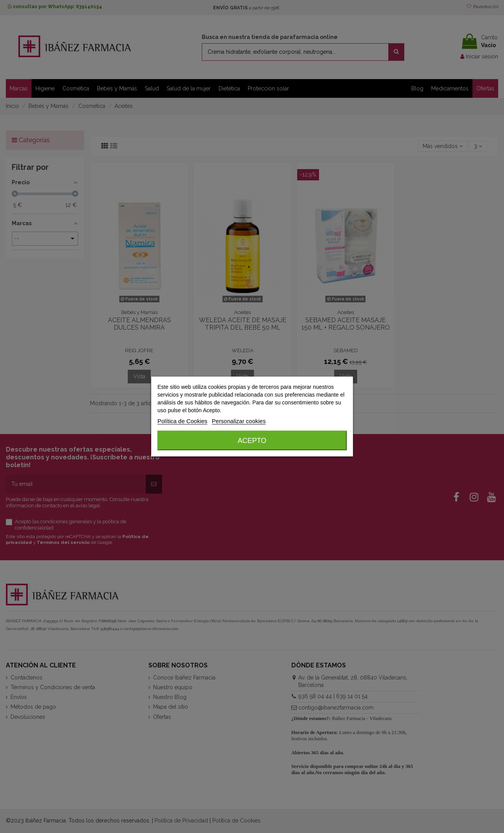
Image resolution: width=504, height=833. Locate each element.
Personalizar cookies (239, 421)
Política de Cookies (182, 421)
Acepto (252, 441)
